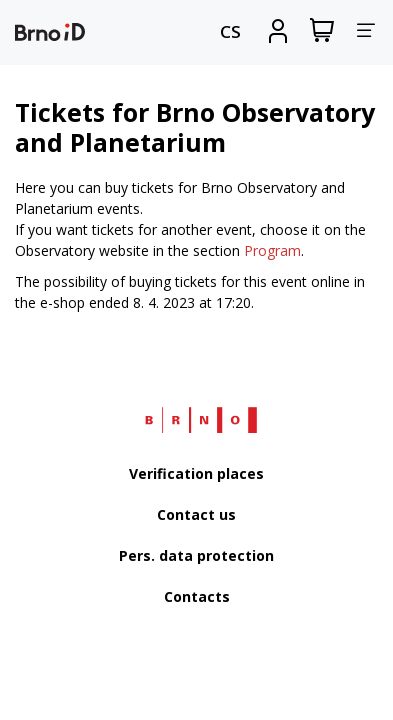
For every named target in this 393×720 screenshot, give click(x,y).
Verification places (196, 473)
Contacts (197, 596)
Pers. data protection (196, 555)
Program (272, 250)
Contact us (196, 514)
